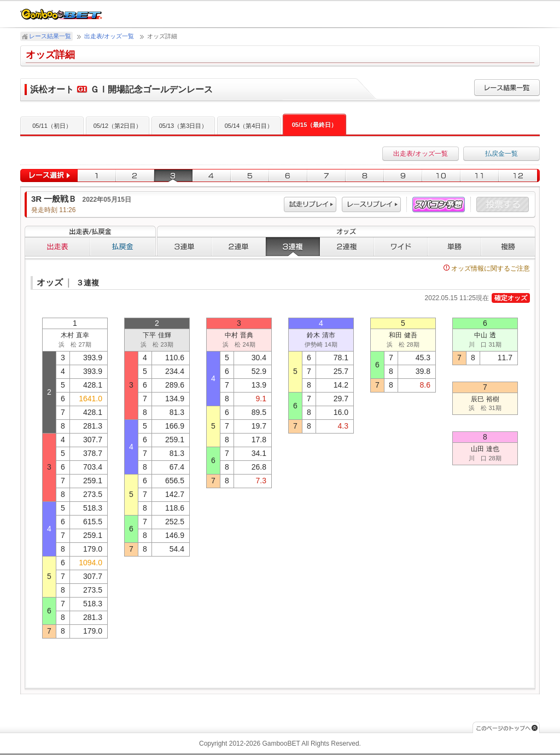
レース (371, 205)
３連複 (293, 247)
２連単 (239, 247)
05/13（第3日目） (183, 126)
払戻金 (123, 247)
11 (480, 176)
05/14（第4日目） (249, 126)
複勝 (508, 247)
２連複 (347, 247)
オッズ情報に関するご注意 (487, 268)
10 (441, 176)
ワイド (401, 247)
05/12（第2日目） (118, 126)
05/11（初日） (52, 126)
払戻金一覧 (501, 154)
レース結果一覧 (50, 36)
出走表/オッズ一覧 (109, 36)
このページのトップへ (506, 727)
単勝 (454, 247)
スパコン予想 (439, 205)
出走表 (57, 247)
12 (519, 176)
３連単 (184, 247)
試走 (310, 205)
